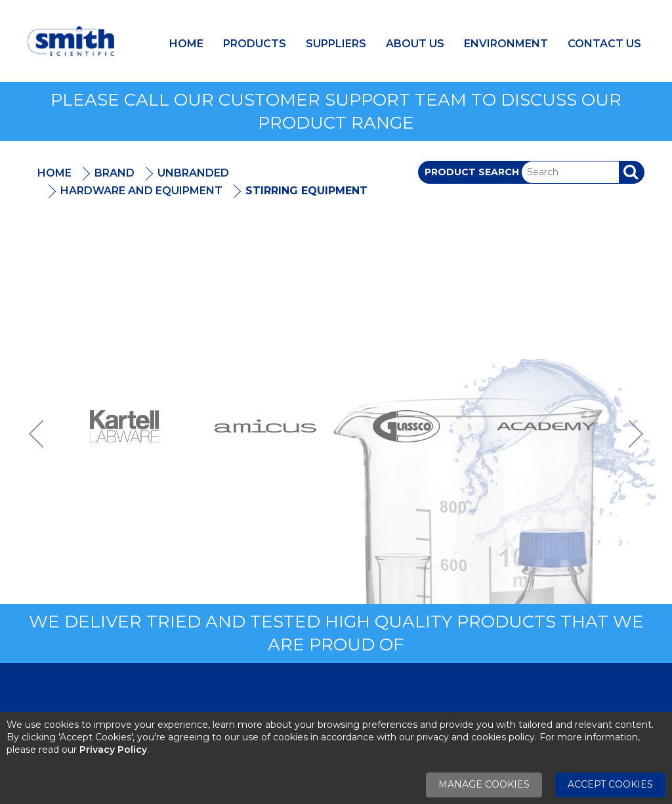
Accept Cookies (610, 784)
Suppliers (336, 44)
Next (631, 434)
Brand (115, 173)
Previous (41, 434)
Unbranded (193, 173)
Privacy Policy (113, 750)
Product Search (472, 172)
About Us (415, 44)
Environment (506, 44)
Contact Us (604, 44)
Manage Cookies (484, 784)
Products (255, 44)
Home (186, 44)
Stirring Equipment (306, 191)
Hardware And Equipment (141, 191)
